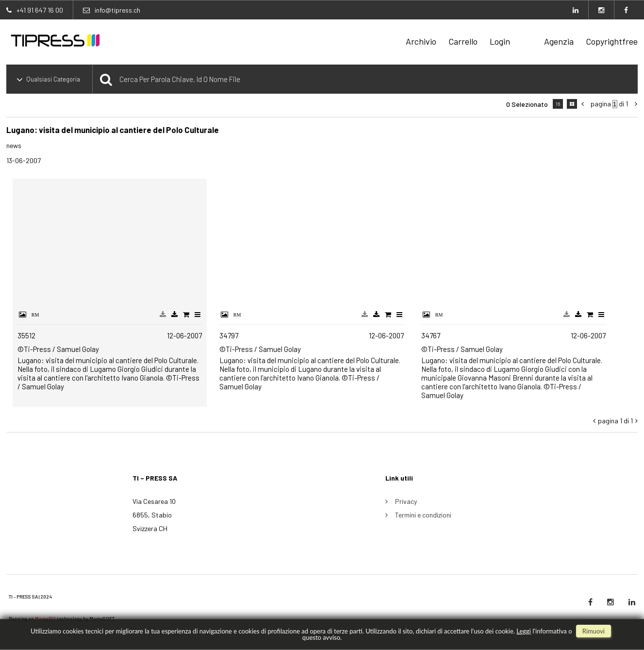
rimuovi (594, 631)
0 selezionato (527, 104)
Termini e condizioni (423, 515)
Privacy (406, 501)
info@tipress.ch (117, 10)
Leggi (524, 631)
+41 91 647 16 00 (40, 10)
